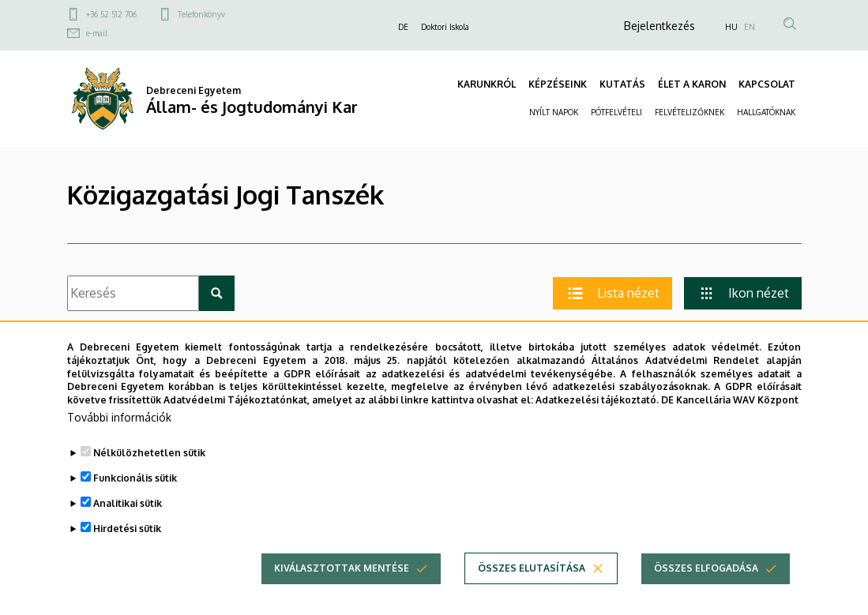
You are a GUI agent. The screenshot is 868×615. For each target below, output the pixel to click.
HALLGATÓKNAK (766, 112)
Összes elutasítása (532, 578)
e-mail (97, 33)
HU (731, 27)
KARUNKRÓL (487, 84)
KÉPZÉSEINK (558, 84)
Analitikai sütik (128, 514)
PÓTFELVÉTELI (616, 112)
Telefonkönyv (201, 14)
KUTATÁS (622, 84)
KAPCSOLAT (767, 84)
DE (403, 27)
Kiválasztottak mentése (342, 578)
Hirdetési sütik (127, 539)
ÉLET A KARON (692, 84)
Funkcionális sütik (135, 488)
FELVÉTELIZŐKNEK (690, 112)
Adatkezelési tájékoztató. (597, 410)
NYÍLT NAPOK (554, 112)
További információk (119, 427)
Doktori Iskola (445, 27)
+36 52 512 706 (111, 14)
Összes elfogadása (706, 578)
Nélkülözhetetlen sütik (149, 463)
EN (750, 27)
